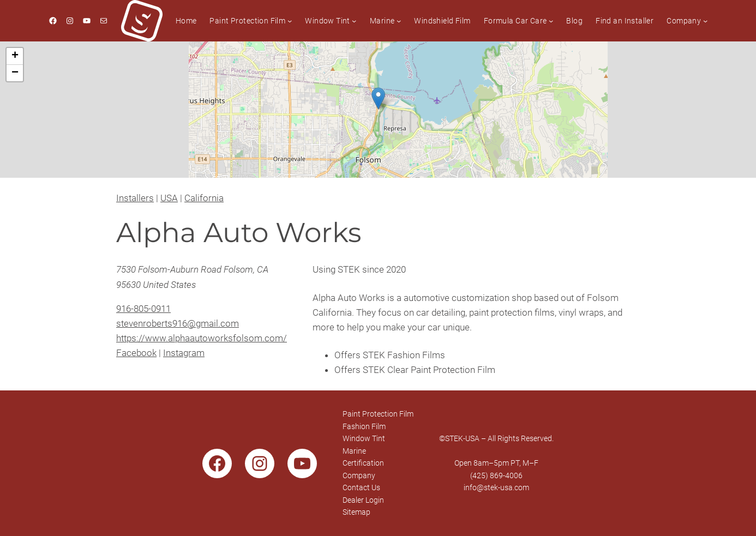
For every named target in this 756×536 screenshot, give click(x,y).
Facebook (136, 353)
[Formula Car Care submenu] (551, 21)
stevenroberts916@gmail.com (178, 323)
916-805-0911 (143, 309)
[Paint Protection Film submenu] (290, 21)
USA (169, 198)
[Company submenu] (705, 21)
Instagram (184, 353)
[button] (378, 98)
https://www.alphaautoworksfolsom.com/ (202, 338)
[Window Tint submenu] (354, 21)
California (204, 198)
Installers (135, 198)
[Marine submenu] (399, 21)
